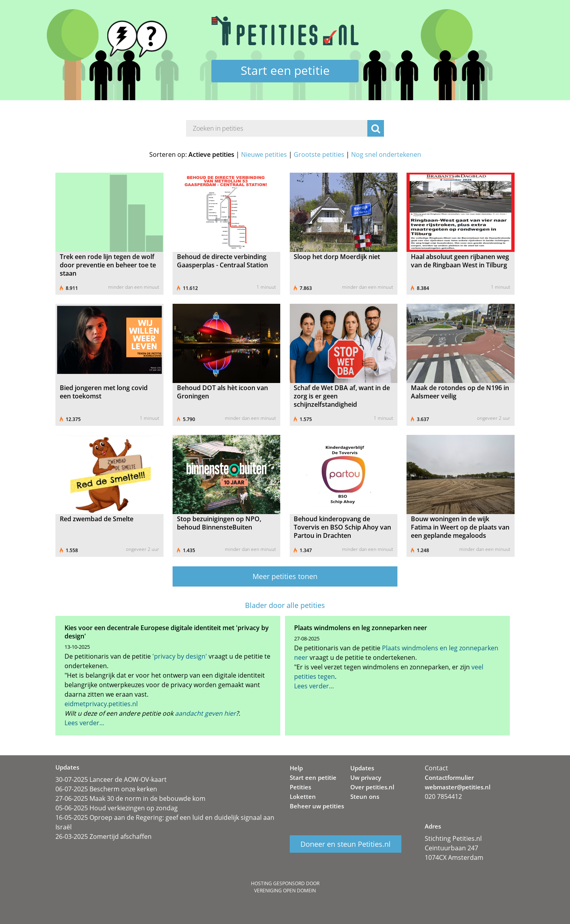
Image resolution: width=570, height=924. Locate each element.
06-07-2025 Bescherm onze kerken (106, 789)
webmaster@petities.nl (458, 787)
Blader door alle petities (285, 605)
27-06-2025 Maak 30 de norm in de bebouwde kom (130, 798)
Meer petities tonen (285, 576)
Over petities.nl (372, 787)
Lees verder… (85, 723)
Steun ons (365, 796)
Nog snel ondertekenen (386, 154)
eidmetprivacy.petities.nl (101, 704)
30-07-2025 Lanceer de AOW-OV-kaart (111, 779)
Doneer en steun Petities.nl (346, 844)
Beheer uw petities (317, 806)
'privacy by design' (180, 656)
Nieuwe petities (264, 154)
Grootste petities (319, 154)
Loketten (303, 796)
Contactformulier (449, 777)
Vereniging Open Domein (285, 891)
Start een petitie (285, 70)
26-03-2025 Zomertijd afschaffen (104, 836)
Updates (362, 768)
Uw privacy (366, 777)
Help (296, 768)
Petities (300, 787)
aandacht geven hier (205, 713)
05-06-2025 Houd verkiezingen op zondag (117, 808)
